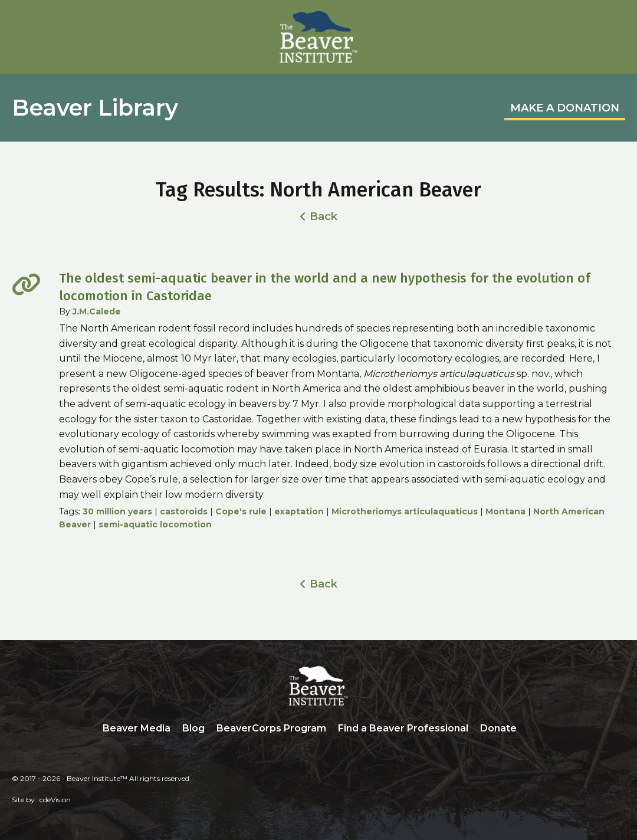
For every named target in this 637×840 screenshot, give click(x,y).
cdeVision (55, 800)
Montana (505, 511)
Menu (616, 22)
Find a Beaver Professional (403, 728)
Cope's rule (241, 511)
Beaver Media (137, 728)
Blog (193, 728)
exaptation (299, 511)
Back (324, 216)
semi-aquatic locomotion (155, 524)
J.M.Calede (97, 311)
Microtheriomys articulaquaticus (405, 511)
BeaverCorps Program (271, 728)
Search (531, 729)
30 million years (117, 511)
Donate (498, 728)
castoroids (184, 511)
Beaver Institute (318, 37)
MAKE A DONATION (565, 108)
